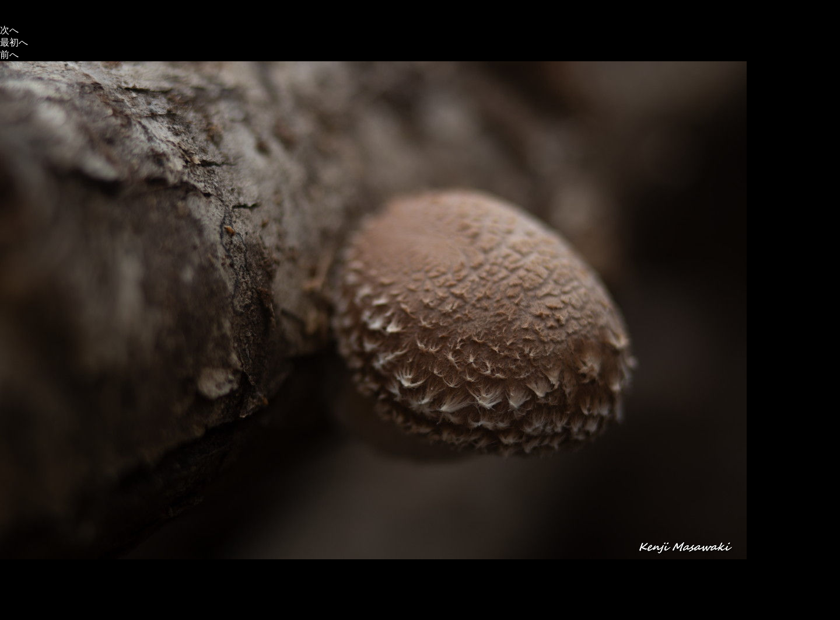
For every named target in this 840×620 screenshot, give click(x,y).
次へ (9, 30)
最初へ (14, 42)
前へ (9, 55)
